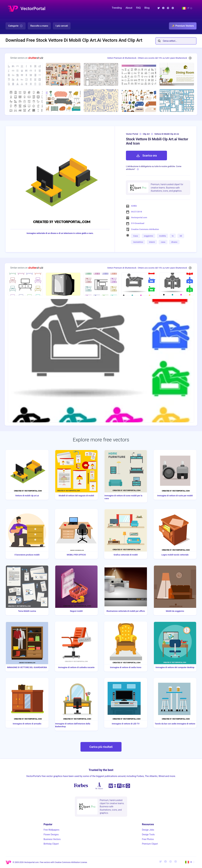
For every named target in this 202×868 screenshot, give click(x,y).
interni (152, 242)
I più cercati (62, 26)
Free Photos (148, 839)
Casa (135, 236)
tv (173, 236)
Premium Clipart (150, 844)
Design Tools (148, 834)
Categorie (16, 26)
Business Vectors (52, 839)
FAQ (138, 8)
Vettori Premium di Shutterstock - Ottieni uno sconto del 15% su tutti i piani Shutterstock (147, 58)
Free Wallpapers (51, 830)
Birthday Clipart (51, 844)
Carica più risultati (101, 747)
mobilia (162, 236)
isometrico (138, 242)
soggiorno (149, 236)
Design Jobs (148, 830)
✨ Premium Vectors (183, 26)
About (129, 8)
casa (163, 242)
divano (174, 242)
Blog (147, 8)
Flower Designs (51, 834)
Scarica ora (146, 156)
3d (181, 236)
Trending (117, 8)
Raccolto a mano (39, 26)
